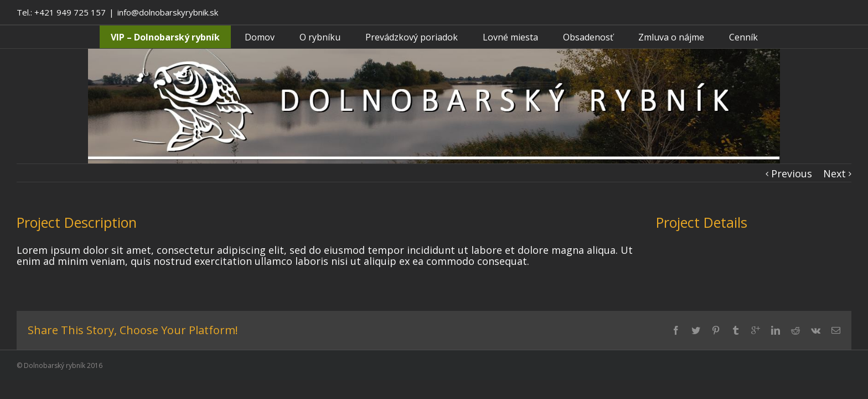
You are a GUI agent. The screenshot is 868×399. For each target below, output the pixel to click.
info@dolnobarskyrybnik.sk (168, 12)
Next (835, 173)
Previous (792, 173)
